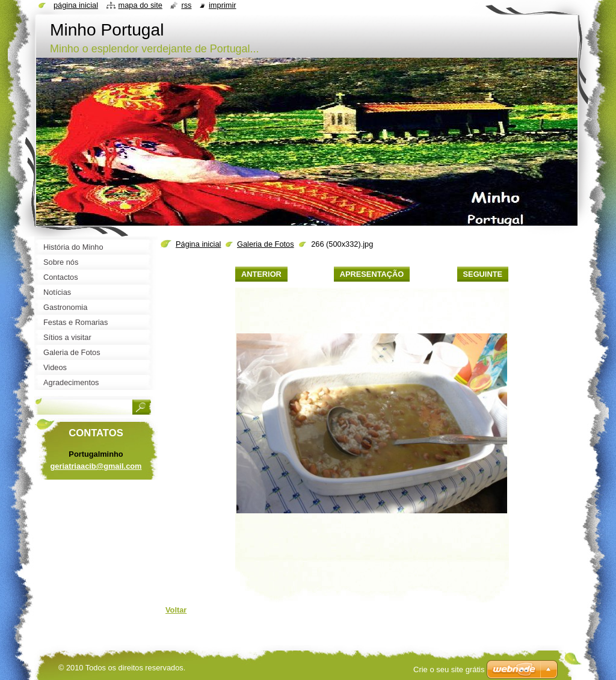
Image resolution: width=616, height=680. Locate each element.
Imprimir (223, 5)
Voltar (176, 610)
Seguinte (483, 274)
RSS (186, 5)
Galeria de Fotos (266, 244)
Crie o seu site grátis (449, 669)
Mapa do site (140, 5)
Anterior (261, 274)
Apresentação (372, 274)
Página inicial (198, 244)
